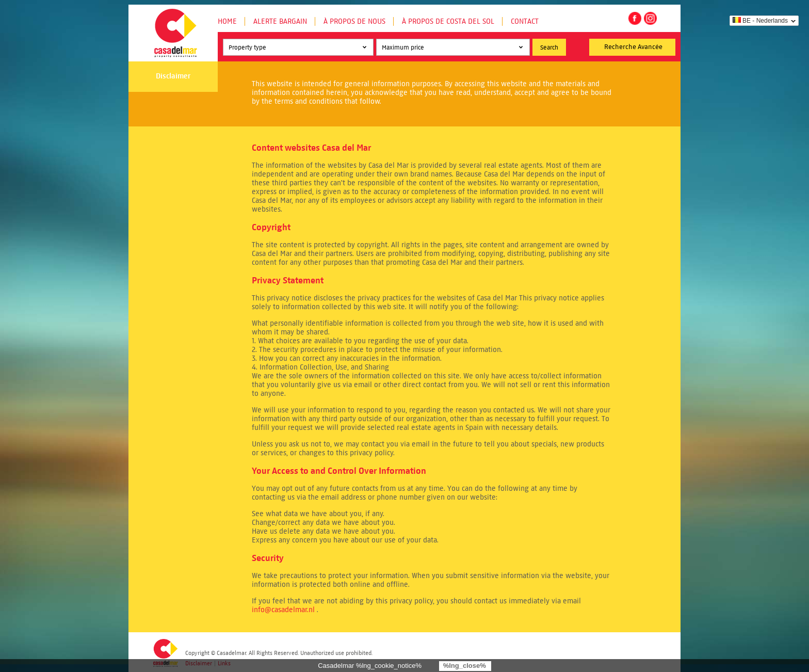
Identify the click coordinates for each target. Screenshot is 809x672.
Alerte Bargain (280, 21)
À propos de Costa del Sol (448, 21)
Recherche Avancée (633, 47)
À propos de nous (354, 21)
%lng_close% (465, 666)
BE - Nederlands (760, 21)
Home (227, 21)
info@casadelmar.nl (283, 610)
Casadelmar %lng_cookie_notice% (370, 666)
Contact (525, 21)
